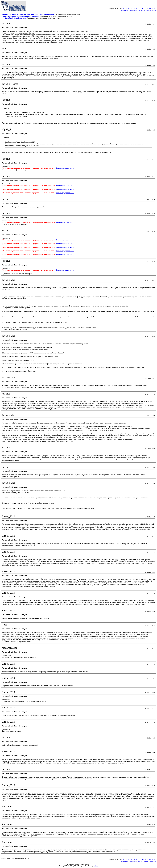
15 (150, 8)
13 (145, 8)
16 (152, 8)
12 (143, 8)
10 (138, 8)
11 (140, 8)
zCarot (96, 866)
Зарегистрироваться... (65, 168)
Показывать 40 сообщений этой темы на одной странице (138, 11)
